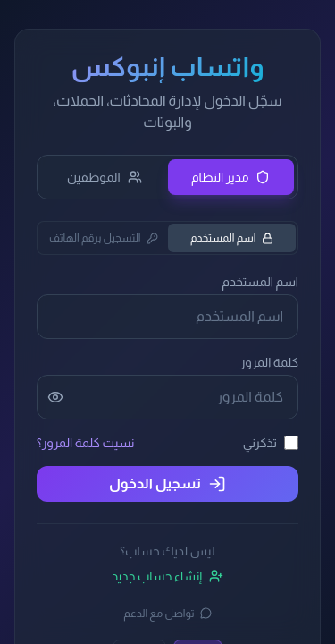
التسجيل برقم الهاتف (104, 238)
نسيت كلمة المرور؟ (85, 443)
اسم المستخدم (232, 238)
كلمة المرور (269, 362)
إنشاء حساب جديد (167, 576)
